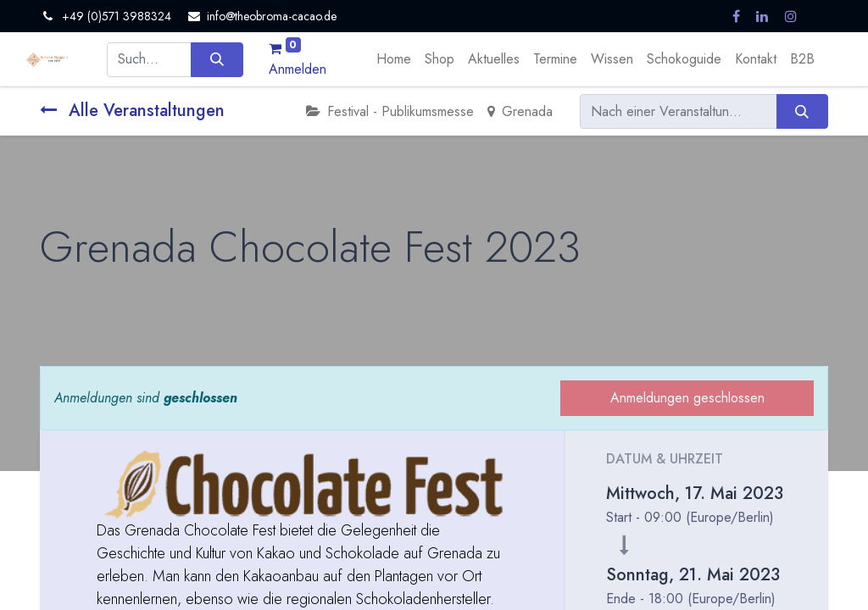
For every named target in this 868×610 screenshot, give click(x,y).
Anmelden (298, 69)
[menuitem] (394, 59)
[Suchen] (217, 59)
